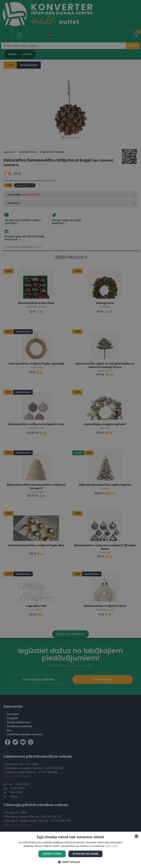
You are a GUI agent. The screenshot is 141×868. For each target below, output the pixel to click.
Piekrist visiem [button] (52, 854)
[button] (70, 862)
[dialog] (70, 434)
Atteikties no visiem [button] (85, 854)
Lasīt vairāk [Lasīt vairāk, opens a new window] (112, 846)
